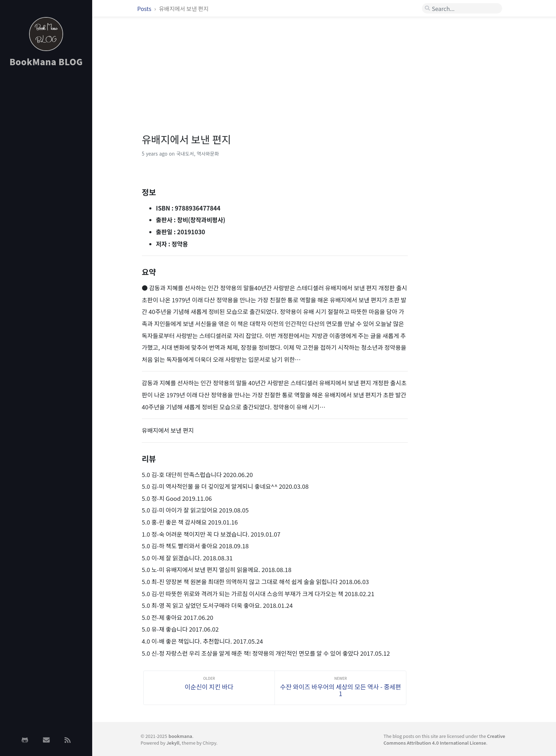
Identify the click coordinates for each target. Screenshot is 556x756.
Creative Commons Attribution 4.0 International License (444, 739)
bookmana (180, 736)
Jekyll (173, 743)
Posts (145, 9)
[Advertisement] (46, 185)
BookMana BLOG (46, 61)
